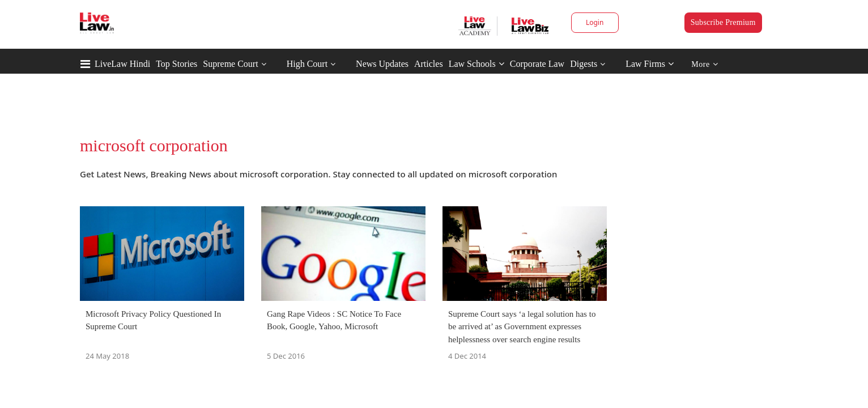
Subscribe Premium (723, 22)
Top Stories (176, 64)
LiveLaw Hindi (122, 64)
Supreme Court (230, 64)
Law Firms (650, 64)
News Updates (382, 64)
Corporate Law (537, 64)
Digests (584, 64)
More (705, 64)
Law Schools (476, 64)
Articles (429, 64)
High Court (307, 64)
